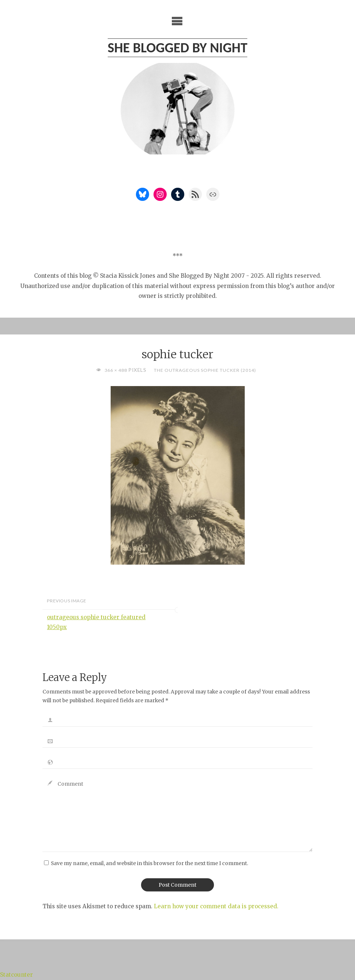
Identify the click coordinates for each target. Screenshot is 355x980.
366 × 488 (116, 370)
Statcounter (16, 975)
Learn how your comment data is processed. (216, 906)
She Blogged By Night (177, 48)
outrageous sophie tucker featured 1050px (96, 622)
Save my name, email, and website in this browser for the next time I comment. (149, 863)
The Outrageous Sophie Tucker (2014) (205, 370)
